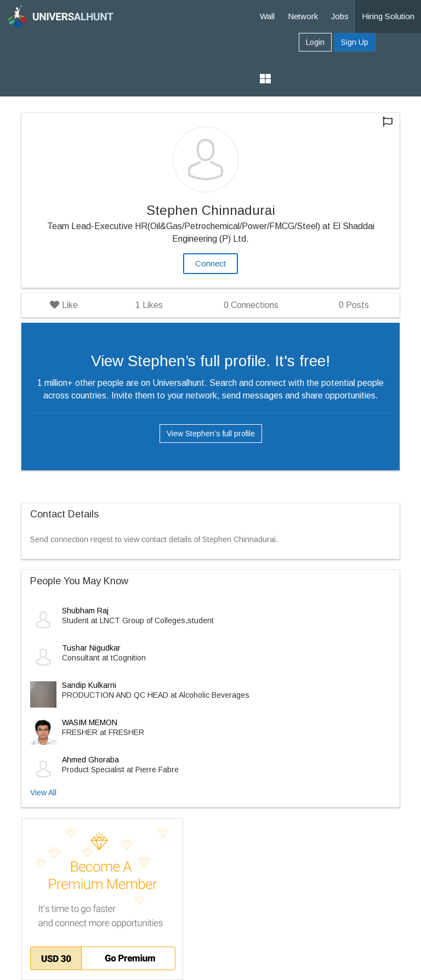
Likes (149, 305)
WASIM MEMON (90, 722)
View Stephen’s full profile (211, 434)
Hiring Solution (388, 16)
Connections (251, 305)
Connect (210, 263)
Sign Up (355, 42)
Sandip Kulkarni (89, 685)
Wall (267, 16)
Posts (354, 305)
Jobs (340, 16)
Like (64, 305)
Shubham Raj (85, 611)
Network (303, 16)
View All (43, 793)
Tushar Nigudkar (91, 648)
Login (315, 42)
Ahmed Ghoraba (90, 760)
